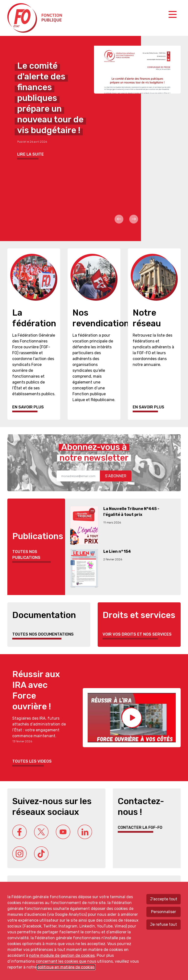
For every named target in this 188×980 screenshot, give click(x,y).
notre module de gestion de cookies (62, 955)
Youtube (63, 832)
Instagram (19, 854)
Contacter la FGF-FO (140, 827)
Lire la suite (30, 154)
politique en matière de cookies (66, 967)
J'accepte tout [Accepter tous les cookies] (164, 899)
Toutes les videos (32, 761)
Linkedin (85, 832)
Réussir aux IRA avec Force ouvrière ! (36, 690)
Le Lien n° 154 (117, 551)
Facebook (19, 832)
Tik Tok (41, 854)
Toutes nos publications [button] (26, 555)
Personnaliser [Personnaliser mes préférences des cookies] (164, 912)
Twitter (41, 832)
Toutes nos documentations (43, 634)
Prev (119, 219)
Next (134, 219)
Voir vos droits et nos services (137, 634)
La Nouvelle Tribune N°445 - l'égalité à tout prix (131, 512)
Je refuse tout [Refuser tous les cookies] (164, 924)
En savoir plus (28, 407)
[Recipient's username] (78, 476)
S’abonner (116, 476)
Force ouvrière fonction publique (35, 18)
